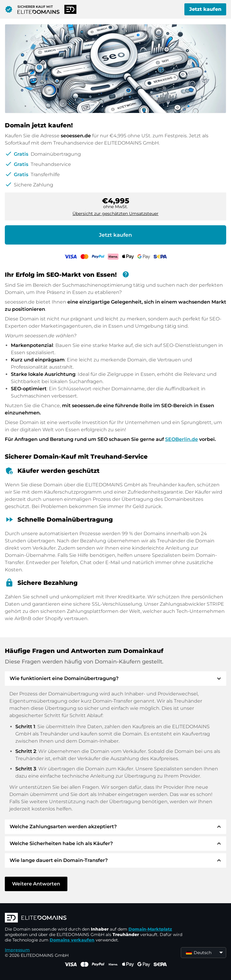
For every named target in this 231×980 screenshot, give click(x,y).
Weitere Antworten (36, 884)
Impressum (17, 950)
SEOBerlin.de (182, 439)
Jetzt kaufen (205, 9)
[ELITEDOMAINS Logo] (95, 918)
